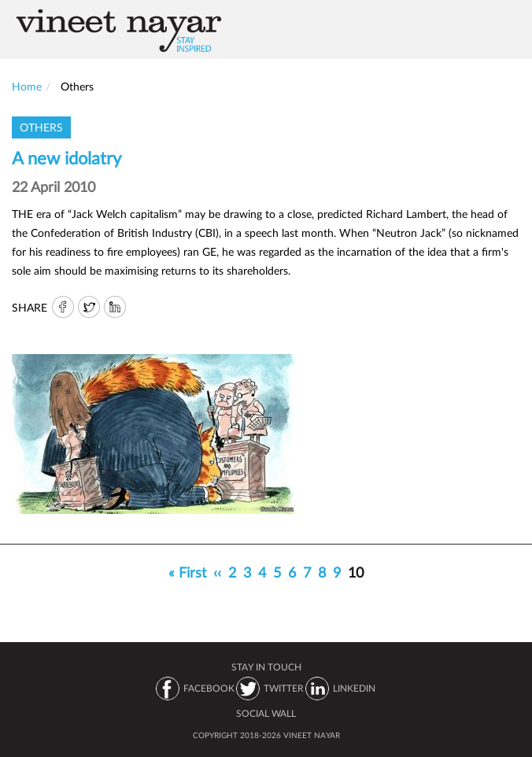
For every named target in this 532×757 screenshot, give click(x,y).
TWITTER (284, 689)
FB (62, 308)
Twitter (89, 308)
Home (27, 87)
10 (358, 576)
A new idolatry (66, 159)
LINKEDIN (354, 689)
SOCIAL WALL (266, 714)
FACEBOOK (209, 689)
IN (116, 308)
